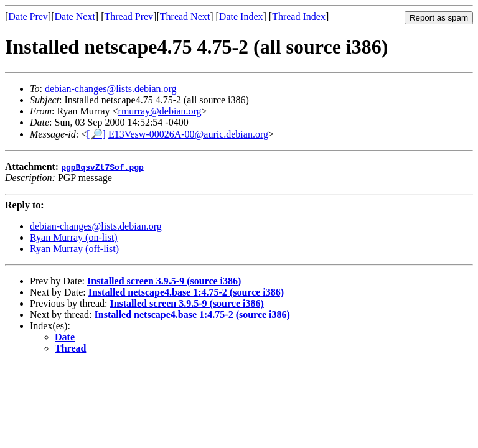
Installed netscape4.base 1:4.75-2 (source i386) (186, 292)
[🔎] (96, 134)
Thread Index (299, 16)
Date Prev (28, 16)
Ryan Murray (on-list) (74, 237)
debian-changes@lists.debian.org (111, 89)
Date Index (241, 16)
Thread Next (185, 16)
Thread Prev (129, 16)
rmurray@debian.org (160, 111)
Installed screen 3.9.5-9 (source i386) (164, 281)
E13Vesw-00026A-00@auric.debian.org (188, 134)
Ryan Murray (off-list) (74, 249)
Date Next (75, 16)
